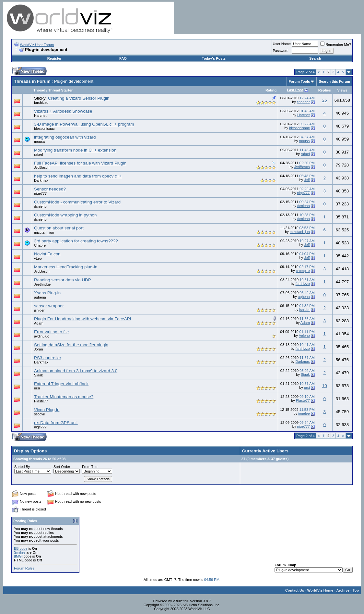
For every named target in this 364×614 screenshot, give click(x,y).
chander (303, 102)
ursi (37, 388)
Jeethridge (42, 284)
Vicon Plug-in (47, 410)
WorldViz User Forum (37, 45)
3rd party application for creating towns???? (76, 241)
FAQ (123, 58)
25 (325, 100)
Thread (39, 90)
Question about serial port (59, 228)
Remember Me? (336, 44)
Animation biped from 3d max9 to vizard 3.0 (76, 371)
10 (325, 386)
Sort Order (62, 467)
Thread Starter (60, 90)
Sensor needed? (50, 189)
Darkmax (41, 180)
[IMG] (18, 556)
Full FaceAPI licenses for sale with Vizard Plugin (80, 163)
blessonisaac (44, 129)
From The (90, 467)
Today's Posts (214, 58)
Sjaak (39, 375)
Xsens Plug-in (47, 293)
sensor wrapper (49, 306)
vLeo (38, 258)
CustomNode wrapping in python (65, 215)
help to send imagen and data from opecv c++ (78, 176)
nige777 (40, 193)
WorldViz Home (320, 590)
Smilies (20, 552)
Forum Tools (299, 81)
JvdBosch (42, 167)
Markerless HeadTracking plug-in (66, 267)
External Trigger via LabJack (61, 384)
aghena (40, 297)
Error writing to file (51, 332)
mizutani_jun (44, 232)
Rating (271, 90)
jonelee (304, 413)
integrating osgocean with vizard (65, 137)
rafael (39, 154)
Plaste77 (41, 401)
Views (342, 90)
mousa (39, 141)
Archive (343, 590)
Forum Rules (24, 568)
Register (54, 58)
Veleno (304, 336)
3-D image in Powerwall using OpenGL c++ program (84, 124)
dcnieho (40, 206)
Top (356, 590)
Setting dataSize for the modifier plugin (71, 345)
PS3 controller (48, 358)
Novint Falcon (47, 254)
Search (315, 58)
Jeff (307, 180)
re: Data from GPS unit (56, 423)
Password (281, 51)
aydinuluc (41, 336)
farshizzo (41, 103)
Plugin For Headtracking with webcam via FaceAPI (82, 319)
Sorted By (22, 467)
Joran (39, 349)
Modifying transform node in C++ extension (75, 150)
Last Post (295, 90)
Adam (39, 323)
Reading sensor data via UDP (63, 280)
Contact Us (295, 590)
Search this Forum (334, 81)
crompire (303, 271)
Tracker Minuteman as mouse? (64, 397)
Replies (325, 90)
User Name (282, 44)
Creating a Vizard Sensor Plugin (79, 98)
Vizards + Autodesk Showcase (63, 111)
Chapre (40, 245)
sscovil (39, 414)
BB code (21, 548)
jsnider (39, 310)
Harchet (40, 116)
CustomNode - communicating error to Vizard (77, 202)
